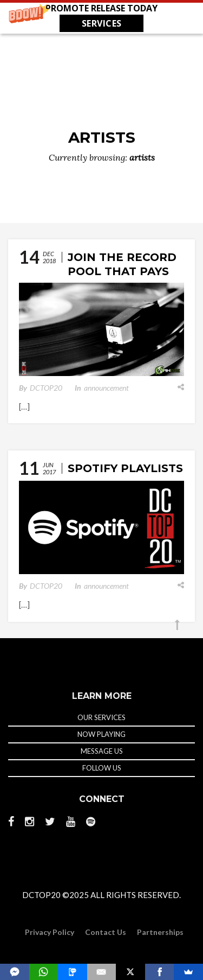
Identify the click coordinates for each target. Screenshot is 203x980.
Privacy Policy (50, 932)
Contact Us (106, 932)
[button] (101, 17)
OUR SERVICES (101, 717)
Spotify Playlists (125, 468)
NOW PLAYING (101, 734)
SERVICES (102, 23)
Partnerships (160, 932)
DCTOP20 (46, 388)
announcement (106, 388)
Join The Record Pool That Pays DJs (122, 271)
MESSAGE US (102, 751)
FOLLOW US (102, 768)
